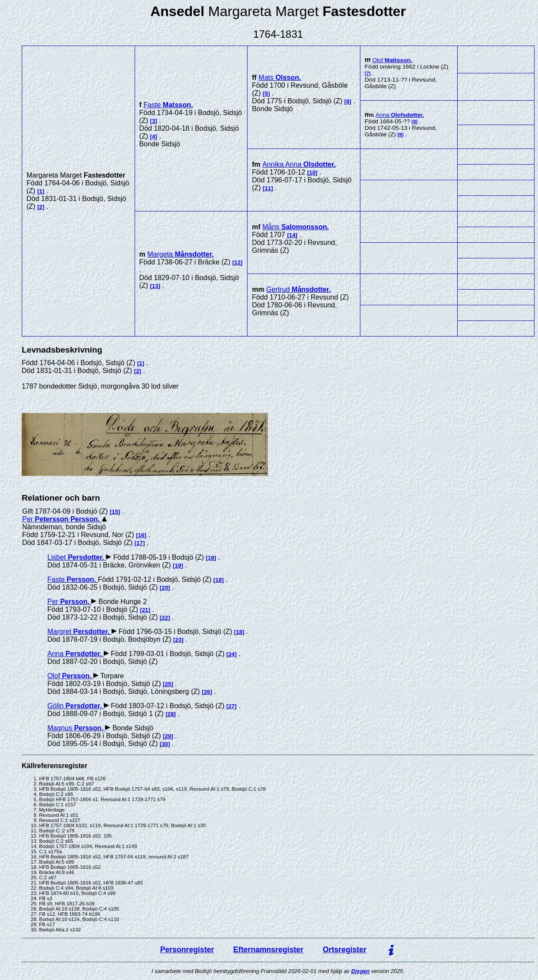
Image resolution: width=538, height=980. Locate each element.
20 (165, 588)
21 (145, 610)
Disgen (361, 971)
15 (115, 512)
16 (141, 535)
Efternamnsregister (268, 950)
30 (165, 744)
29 (168, 736)
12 (237, 262)
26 (207, 692)
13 (155, 286)
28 (171, 714)
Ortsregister (345, 950)
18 (211, 558)
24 (232, 654)
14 (292, 235)
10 (312, 173)
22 (165, 618)
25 (168, 684)
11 (268, 188)
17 (140, 543)
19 (178, 566)
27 (232, 706)
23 (178, 640)
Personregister (187, 950)
